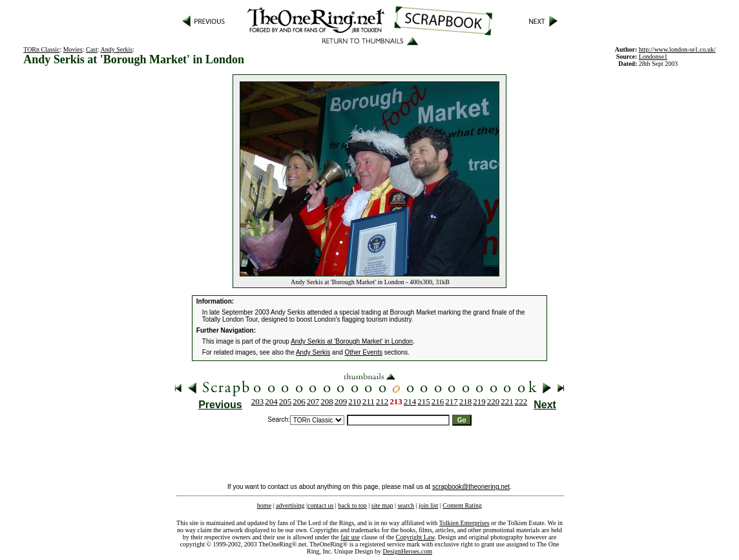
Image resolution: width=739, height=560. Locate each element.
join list (428, 505)
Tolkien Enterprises (464, 523)
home (264, 505)
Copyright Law (415, 537)
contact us (320, 505)
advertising (290, 505)
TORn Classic (41, 49)
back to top (352, 505)
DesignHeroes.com (408, 551)
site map (382, 505)
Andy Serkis (117, 49)
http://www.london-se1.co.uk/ (677, 49)
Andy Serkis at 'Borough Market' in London (352, 341)
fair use (350, 537)
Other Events (364, 352)
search (406, 505)
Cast (92, 49)
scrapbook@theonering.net (471, 487)
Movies (73, 49)
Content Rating (462, 505)
